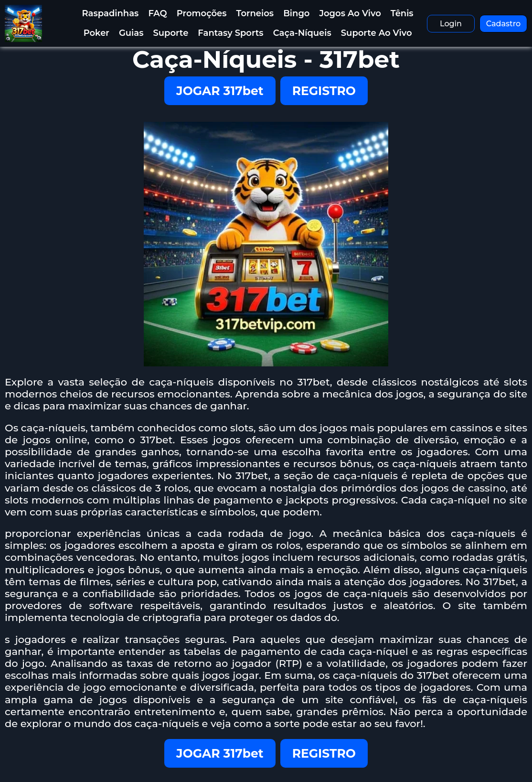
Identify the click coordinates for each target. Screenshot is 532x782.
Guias (131, 33)
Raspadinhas (111, 13)
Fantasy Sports (230, 33)
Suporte (170, 33)
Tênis (402, 13)
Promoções (202, 13)
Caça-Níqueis (302, 33)
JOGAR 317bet (220, 91)
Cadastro (504, 24)
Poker (96, 33)
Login (451, 24)
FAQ (157, 13)
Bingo (296, 13)
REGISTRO (324, 91)
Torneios (255, 13)
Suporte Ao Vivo (377, 33)
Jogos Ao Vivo (350, 13)
